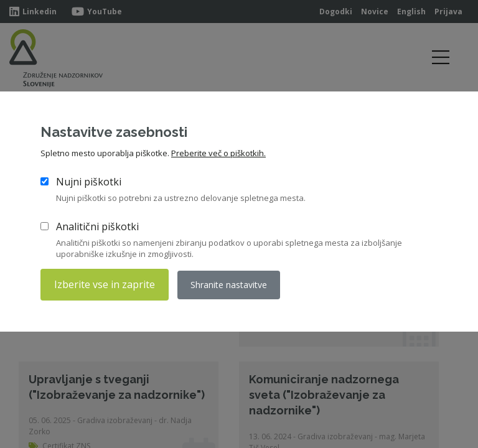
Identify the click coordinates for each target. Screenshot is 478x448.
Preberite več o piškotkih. (218, 153)
